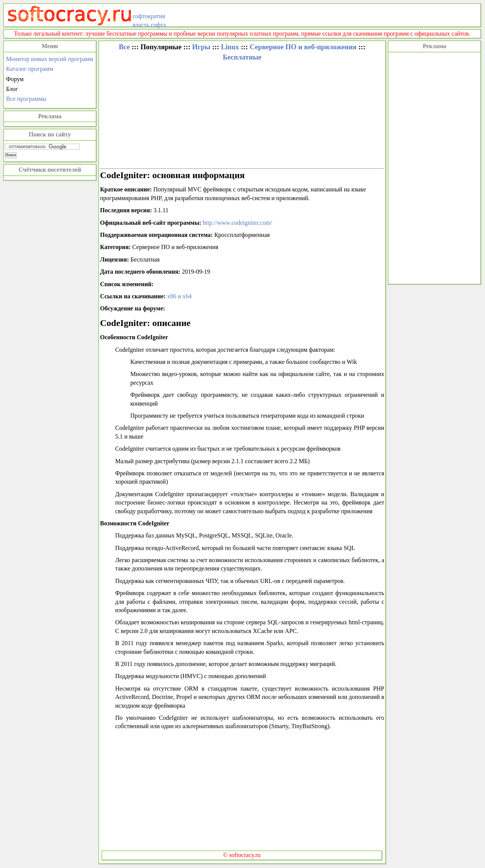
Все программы (26, 99)
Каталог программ (30, 69)
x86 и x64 (179, 296)
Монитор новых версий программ (50, 59)
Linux (230, 47)
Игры (201, 47)
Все (124, 47)
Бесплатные (242, 57)
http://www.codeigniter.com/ (237, 223)
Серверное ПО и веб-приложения (303, 47)
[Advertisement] (434, 167)
